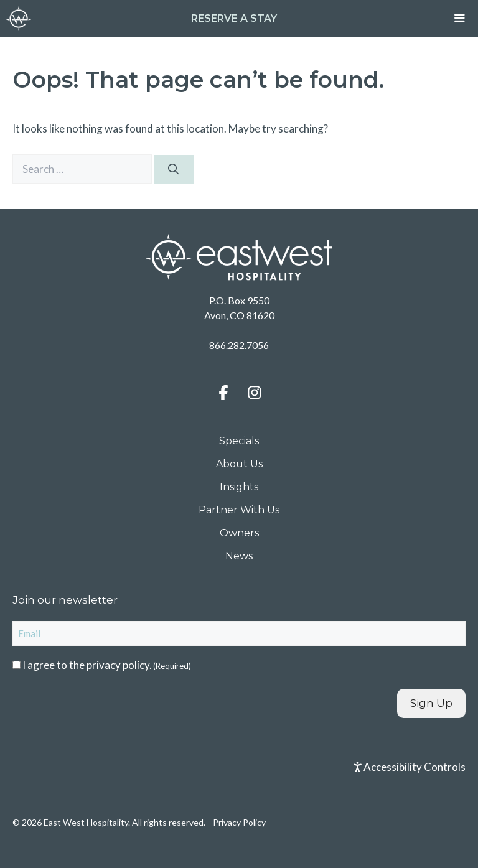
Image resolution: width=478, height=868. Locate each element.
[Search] (174, 170)
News (239, 556)
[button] (223, 393)
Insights (239, 487)
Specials (239, 441)
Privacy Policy (239, 822)
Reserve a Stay (234, 18)
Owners (239, 533)
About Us (239, 464)
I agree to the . (107, 665)
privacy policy (118, 665)
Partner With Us (239, 510)
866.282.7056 (239, 345)
